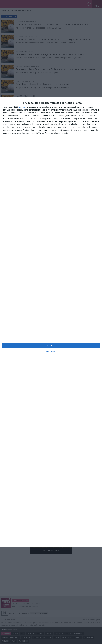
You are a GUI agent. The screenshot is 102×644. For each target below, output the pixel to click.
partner (22, 107)
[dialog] (51, 322)
